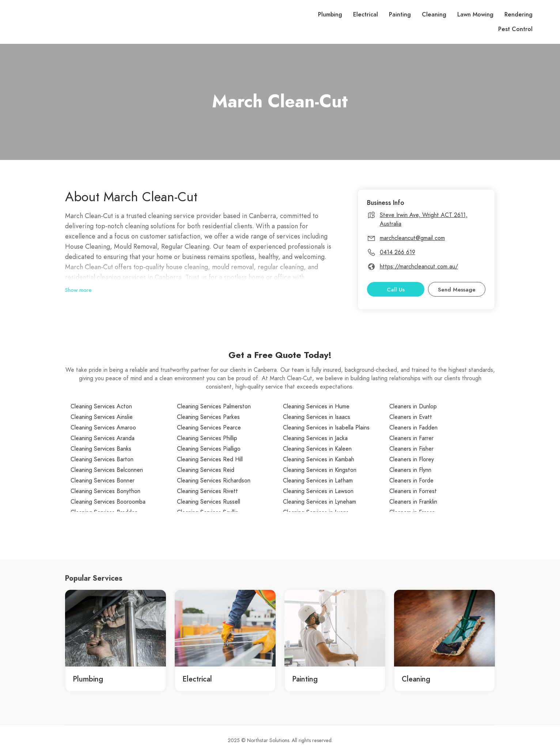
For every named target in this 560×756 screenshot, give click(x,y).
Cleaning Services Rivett (207, 491)
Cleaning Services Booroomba (108, 502)
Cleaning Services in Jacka (315, 438)
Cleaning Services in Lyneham (319, 502)
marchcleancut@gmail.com (412, 238)
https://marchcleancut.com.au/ (419, 267)
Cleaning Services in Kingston (320, 470)
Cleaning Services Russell (209, 502)
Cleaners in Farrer (411, 438)
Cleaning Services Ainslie (102, 417)
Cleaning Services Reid (206, 470)
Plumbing (330, 15)
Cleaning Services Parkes (208, 417)
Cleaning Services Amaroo (103, 428)
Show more (78, 290)
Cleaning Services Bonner (103, 481)
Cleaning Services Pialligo (209, 449)
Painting (400, 15)
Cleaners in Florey (412, 459)
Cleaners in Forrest (413, 491)
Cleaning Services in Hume (316, 406)
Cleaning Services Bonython (105, 491)
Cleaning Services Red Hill (210, 459)
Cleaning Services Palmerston (214, 406)
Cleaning (434, 15)
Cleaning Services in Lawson (318, 491)
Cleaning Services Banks (101, 449)
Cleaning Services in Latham (318, 481)
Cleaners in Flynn (410, 470)
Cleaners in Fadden (413, 428)
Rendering (519, 15)
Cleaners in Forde (411, 481)
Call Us (396, 290)
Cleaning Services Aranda (103, 438)
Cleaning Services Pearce (209, 428)
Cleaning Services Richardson (214, 481)
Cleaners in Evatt (411, 417)
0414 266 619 (398, 252)
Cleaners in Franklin (413, 502)
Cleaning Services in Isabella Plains (326, 428)
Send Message (457, 290)
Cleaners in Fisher (411, 449)
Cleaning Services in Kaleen (317, 449)
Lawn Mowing (475, 15)
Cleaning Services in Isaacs (317, 417)
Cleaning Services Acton (101, 406)
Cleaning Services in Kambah (319, 459)
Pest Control (515, 29)
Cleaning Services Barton (102, 459)
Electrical (366, 15)
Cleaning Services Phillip (207, 438)
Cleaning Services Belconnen (107, 470)
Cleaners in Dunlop (413, 406)
